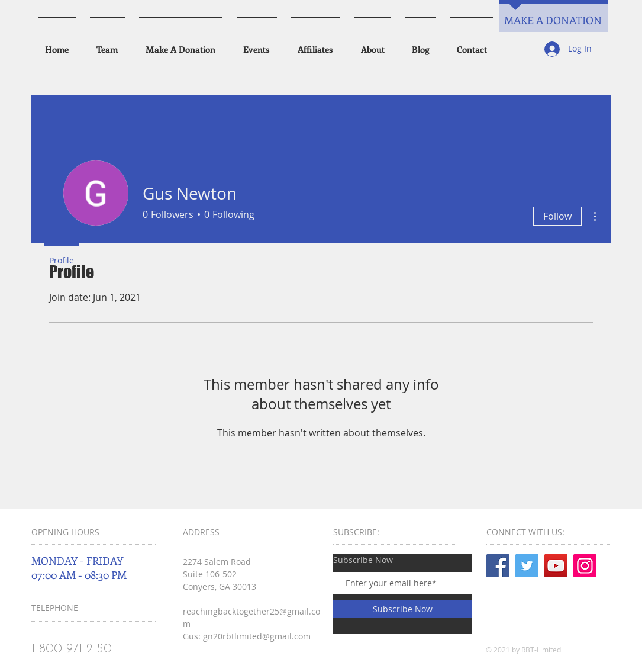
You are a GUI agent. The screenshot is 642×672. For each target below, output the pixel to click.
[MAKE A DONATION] (553, 21)
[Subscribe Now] (403, 609)
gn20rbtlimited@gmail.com (257, 636)
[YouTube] (556, 566)
